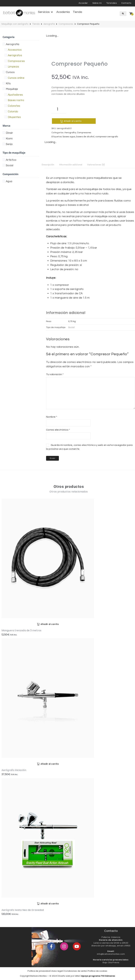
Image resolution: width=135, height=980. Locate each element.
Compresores (66, 24)
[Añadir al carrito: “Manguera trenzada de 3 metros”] (48, 625)
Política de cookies (98, 971)
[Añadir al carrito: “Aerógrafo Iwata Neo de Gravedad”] (48, 904)
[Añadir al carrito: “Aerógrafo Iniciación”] (48, 764)
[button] (46, 12)
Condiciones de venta (75, 971)
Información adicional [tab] (74, 165)
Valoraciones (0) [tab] (101, 165)
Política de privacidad (39, 971)
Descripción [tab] (49, 165)
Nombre (52, 417)
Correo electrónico (58, 430)
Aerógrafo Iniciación (14, 771)
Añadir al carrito (67, 121)
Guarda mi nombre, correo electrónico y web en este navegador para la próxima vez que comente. (89, 447)
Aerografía (49, 24)
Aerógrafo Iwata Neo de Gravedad (23, 910)
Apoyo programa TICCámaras (98, 976)
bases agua (69, 137)
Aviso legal (57, 971)
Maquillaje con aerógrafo (15, 24)
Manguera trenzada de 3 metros (21, 631)
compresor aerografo (107, 137)
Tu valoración (55, 375)
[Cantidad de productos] (59, 109)
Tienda (36, 24)
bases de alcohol (85, 137)
